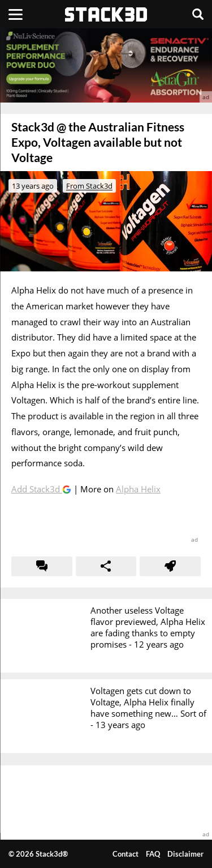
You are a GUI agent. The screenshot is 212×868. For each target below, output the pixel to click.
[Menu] (16, 14)
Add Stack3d (37, 489)
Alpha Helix (138, 489)
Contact (126, 854)
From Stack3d (89, 186)
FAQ (153, 854)
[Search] (198, 14)
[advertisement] (106, 65)
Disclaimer (185, 854)
